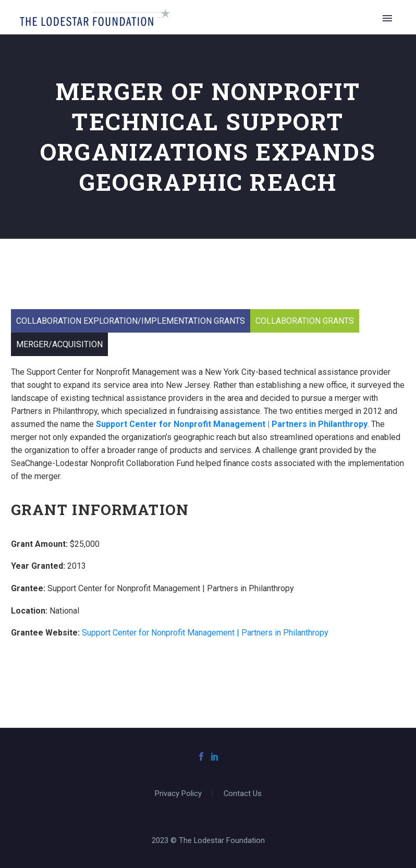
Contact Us (243, 794)
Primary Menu (387, 18)
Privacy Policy (178, 794)
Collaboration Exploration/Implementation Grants (131, 321)
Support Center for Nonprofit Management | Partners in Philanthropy (205, 633)
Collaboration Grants (305, 321)
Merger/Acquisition (59, 344)
